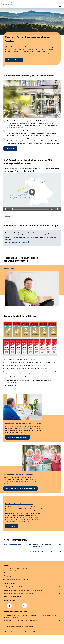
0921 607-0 (10, 576)
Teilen (24, 606)
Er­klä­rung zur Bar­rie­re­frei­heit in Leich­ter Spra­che (19, 593)
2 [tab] (32, 305)
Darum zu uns (10, 148)
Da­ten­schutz (29, 627)
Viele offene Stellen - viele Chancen (45, 552)
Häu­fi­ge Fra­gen (8, 552)
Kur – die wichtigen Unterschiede (42, 546)
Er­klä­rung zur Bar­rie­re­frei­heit (13, 587)
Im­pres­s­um (20, 627)
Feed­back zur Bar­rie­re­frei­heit (13, 596)
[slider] (31, 209)
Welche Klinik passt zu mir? (12, 545)
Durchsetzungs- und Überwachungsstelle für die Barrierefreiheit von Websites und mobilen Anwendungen (30, 616)
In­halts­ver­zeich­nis (9, 627)
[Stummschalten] (55, 209)
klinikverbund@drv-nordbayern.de (18, 579)
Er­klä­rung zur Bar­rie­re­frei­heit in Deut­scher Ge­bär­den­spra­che (23, 590)
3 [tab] (35, 305)
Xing (9, 605)
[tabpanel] (32, 195)
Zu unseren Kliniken (14, 60)
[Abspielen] (32, 192)
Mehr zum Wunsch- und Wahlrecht (16, 242)
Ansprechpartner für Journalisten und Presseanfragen (21, 620)
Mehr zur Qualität (9, 385)
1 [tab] (29, 305)
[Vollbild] (58, 209)
